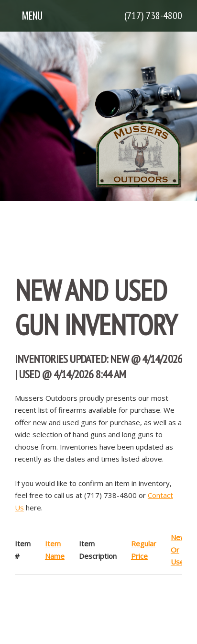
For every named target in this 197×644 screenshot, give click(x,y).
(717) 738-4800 (153, 15)
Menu (32, 15)
